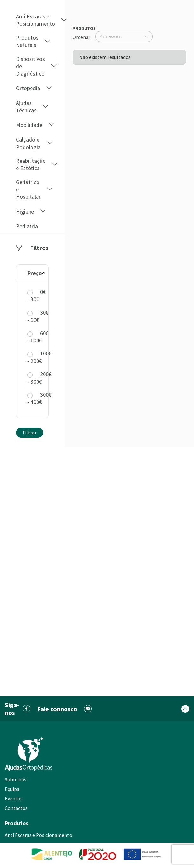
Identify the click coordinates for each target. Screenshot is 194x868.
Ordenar (81, 37)
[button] (64, 20)
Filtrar (30, 433)
